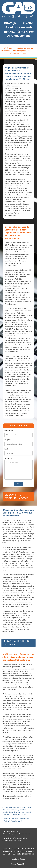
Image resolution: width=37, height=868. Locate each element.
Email (6, 449)
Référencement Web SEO (12, 840)
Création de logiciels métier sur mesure (16, 834)
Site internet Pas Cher (10, 832)
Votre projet (8, 458)
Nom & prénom (9, 431)
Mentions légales (18, 859)
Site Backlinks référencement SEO (15, 838)
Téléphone (8, 440)
